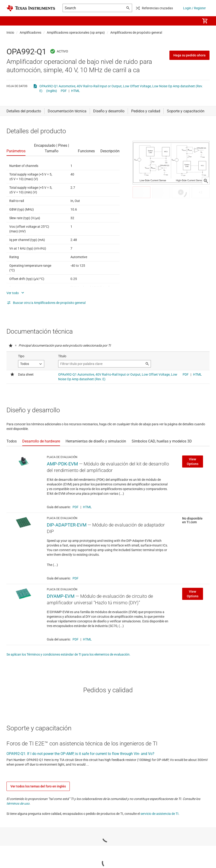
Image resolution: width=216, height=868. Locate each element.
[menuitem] (192, 21)
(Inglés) (52, 91)
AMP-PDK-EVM (62, 464)
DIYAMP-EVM (61, 596)
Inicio (10, 33)
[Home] (31, 8)
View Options (193, 462)
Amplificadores (30, 33)
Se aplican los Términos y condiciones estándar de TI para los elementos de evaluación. (68, 654)
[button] (11, 21)
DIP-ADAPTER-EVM (67, 525)
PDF (64, 91)
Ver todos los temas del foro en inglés (38, 786)
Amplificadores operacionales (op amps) (76, 33)
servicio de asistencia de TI (159, 814)
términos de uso (18, 803)
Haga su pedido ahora (189, 55)
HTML (76, 91)
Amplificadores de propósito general (136, 33)
